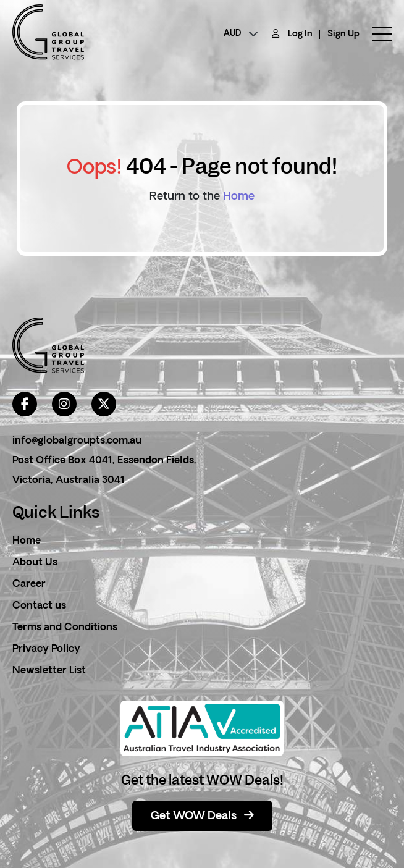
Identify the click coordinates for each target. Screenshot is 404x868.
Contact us (39, 606)
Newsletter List (49, 671)
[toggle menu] (376, 34)
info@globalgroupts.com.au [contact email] (77, 441)
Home (239, 197)
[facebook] (25, 404)
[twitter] (104, 404)
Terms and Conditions (65, 628)
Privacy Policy (46, 649)
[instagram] (64, 404)
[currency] (241, 34)
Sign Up (343, 34)
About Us (35, 563)
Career (29, 584)
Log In (300, 34)
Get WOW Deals (202, 816)
